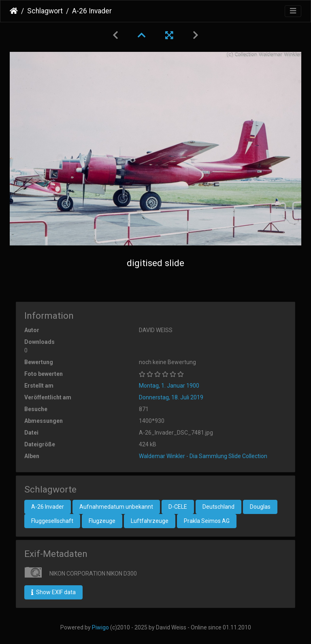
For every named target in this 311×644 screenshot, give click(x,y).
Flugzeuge (102, 521)
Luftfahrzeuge (150, 521)
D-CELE (178, 507)
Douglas (260, 507)
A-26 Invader (48, 507)
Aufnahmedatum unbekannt (116, 507)
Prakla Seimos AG (207, 521)
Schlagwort (45, 11)
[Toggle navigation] (293, 11)
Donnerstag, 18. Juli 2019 (171, 397)
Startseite (14, 11)
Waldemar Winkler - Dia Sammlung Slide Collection (203, 456)
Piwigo (100, 627)
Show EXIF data (53, 592)
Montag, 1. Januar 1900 (169, 386)
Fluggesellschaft (52, 521)
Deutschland (218, 507)
